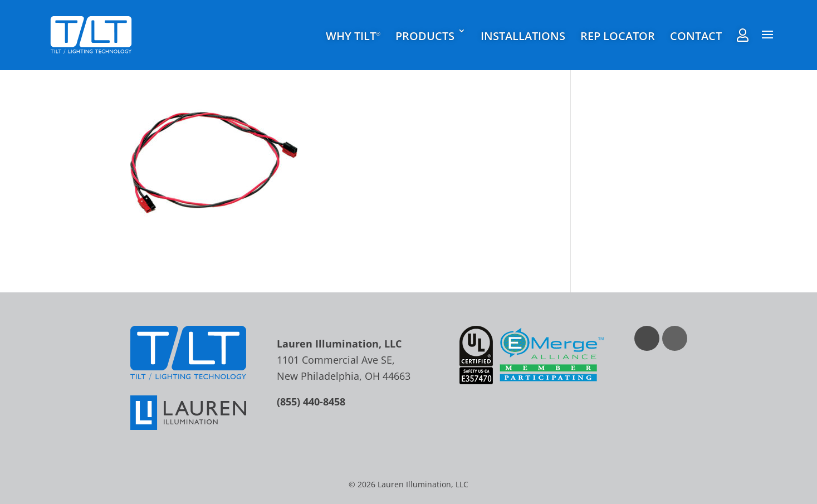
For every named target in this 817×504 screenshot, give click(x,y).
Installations (523, 36)
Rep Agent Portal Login (743, 35)
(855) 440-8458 (311, 402)
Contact (696, 36)
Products (425, 36)
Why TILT (353, 36)
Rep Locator (618, 36)
